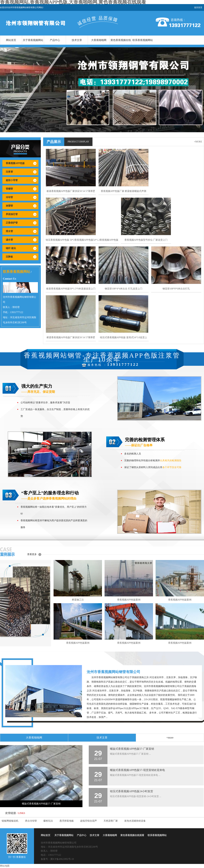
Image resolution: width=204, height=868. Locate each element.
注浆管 (9, 172)
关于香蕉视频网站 (33, 40)
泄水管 (9, 231)
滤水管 (9, 240)
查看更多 (32, 554)
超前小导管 (12, 180)
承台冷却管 (31, 821)
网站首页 (11, 40)
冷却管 (9, 197)
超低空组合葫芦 (89, 821)
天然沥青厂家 (111, 821)
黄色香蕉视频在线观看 (121, 45)
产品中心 (55, 40)
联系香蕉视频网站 (143, 40)
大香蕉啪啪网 (99, 40)
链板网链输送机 (10, 821)
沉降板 (9, 257)
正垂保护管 (12, 223)
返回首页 (198, 7)
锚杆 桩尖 (11, 248)
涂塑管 (9, 206)
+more (198, 142)
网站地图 (5, 866)
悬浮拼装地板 (67, 821)
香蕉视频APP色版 (15, 163)
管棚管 (9, 189)
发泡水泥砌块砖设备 (135, 821)
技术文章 (77, 40)
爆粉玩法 (48, 821)
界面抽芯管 (12, 214)
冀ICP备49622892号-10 (62, 859)
